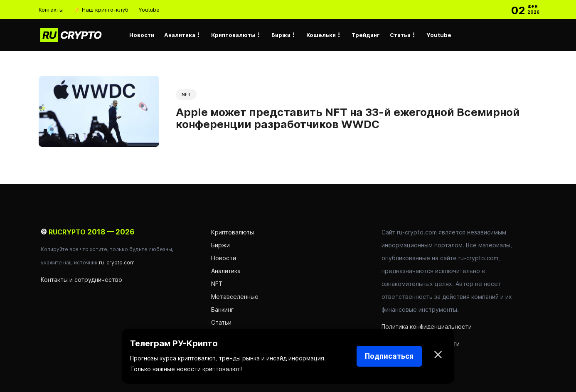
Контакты (51, 10)
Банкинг (222, 309)
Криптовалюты (233, 35)
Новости (142, 35)
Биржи (281, 35)
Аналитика (180, 35)
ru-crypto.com (117, 263)
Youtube (149, 10)
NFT (186, 94)
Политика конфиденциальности (427, 327)
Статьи (400, 35)
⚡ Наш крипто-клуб (101, 10)
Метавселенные (235, 297)
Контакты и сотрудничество (81, 280)
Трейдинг (366, 35)
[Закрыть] (438, 356)
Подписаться (389, 356)
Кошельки (321, 35)
